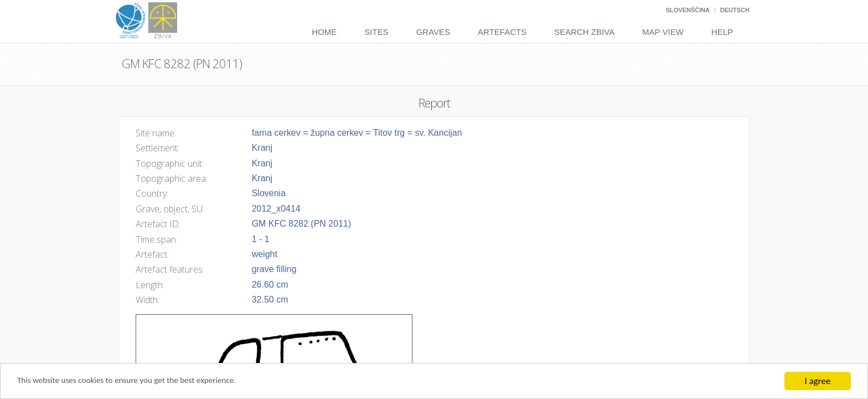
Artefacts (502, 32)
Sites (376, 32)
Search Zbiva (584, 32)
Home (324, 32)
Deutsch (735, 10)
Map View (663, 32)
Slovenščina (688, 10)
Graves (433, 32)
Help (722, 32)
